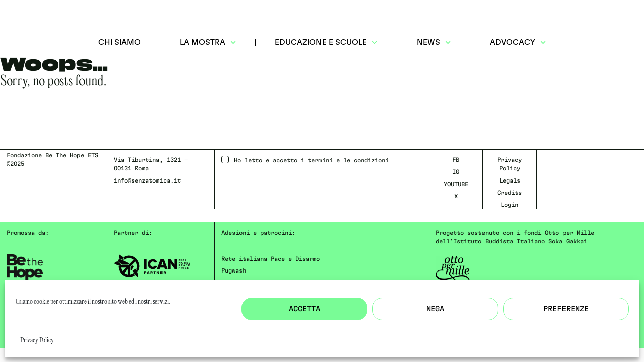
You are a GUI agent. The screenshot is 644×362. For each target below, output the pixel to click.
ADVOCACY (518, 42)
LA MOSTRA (208, 42)
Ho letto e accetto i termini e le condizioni (305, 160)
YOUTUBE (456, 184)
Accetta (305, 309)
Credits (509, 193)
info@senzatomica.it (147, 180)
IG (456, 172)
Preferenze (566, 309)
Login (509, 205)
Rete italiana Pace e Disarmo (271, 259)
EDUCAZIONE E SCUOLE (326, 42)
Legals (510, 180)
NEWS (434, 42)
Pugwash (234, 270)
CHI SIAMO (119, 42)
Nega (435, 309)
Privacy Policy (37, 341)
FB (456, 160)
